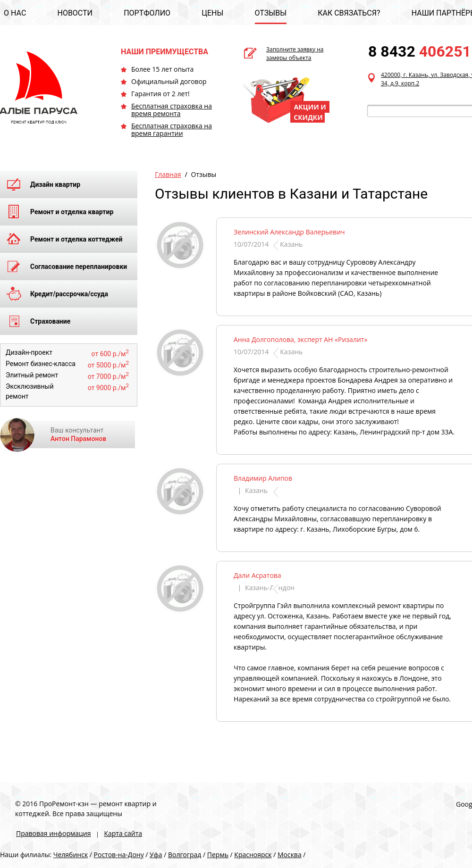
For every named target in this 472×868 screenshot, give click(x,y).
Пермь (218, 855)
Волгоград (185, 855)
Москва (290, 855)
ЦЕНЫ (212, 13)
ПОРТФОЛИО (147, 13)
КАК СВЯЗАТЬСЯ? (349, 13)
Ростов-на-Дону (119, 855)
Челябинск (71, 855)
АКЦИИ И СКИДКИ (310, 112)
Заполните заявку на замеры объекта (295, 54)
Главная (168, 174)
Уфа (156, 855)
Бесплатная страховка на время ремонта (172, 110)
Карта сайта (123, 833)
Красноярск (253, 855)
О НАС (15, 13)
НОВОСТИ (75, 13)
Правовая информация (53, 833)
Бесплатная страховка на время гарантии (172, 129)
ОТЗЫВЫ (271, 13)
